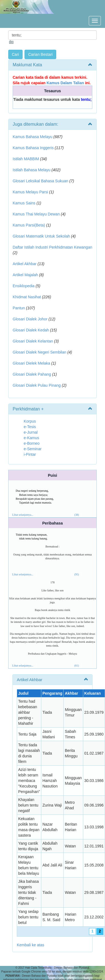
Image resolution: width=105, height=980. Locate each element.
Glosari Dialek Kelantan (33, 341)
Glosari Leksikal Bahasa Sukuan (41, 181)
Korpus (30, 421)
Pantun (19, 308)
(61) (77, 666)
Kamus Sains (24, 203)
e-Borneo (32, 443)
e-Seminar (33, 449)
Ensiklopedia (24, 286)
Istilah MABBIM (26, 159)
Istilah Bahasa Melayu (32, 170)
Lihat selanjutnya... (23, 515)
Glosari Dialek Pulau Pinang (37, 385)
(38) (77, 515)
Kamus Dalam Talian (65, 83)
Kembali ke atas (31, 945)
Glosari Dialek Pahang (32, 374)
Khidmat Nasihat (27, 297)
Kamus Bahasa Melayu (33, 137)
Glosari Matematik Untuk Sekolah (41, 236)
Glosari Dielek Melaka (31, 363)
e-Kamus (31, 438)
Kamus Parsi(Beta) (29, 225)
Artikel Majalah (25, 275)
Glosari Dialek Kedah (31, 330)
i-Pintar (30, 454)
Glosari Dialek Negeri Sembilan (40, 352)
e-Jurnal (31, 432)
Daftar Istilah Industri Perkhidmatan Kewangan (52, 247)
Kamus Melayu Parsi (30, 192)
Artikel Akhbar (25, 264)
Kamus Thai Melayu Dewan (36, 214)
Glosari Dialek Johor (30, 319)
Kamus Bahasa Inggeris (33, 148)
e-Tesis (30, 427)
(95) (77, 574)
